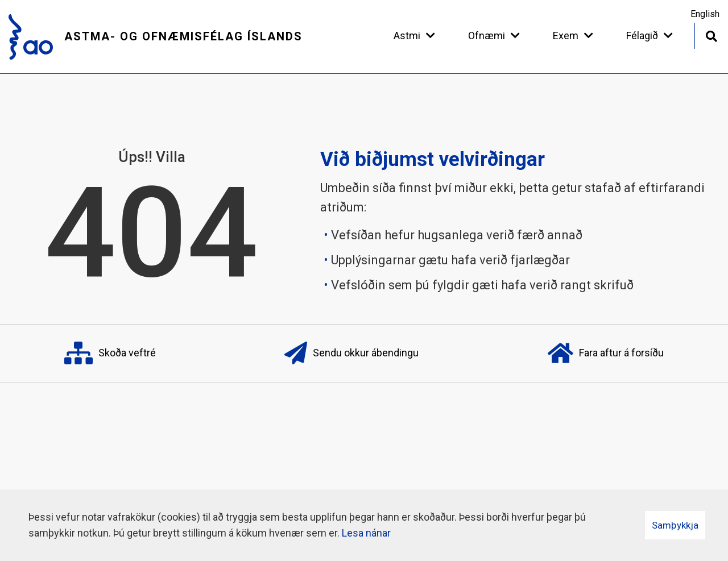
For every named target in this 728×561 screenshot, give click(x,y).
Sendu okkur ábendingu (351, 354)
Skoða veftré (110, 354)
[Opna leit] (711, 35)
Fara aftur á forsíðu (606, 354)
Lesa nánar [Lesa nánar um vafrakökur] (366, 533)
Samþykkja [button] (675, 525)
